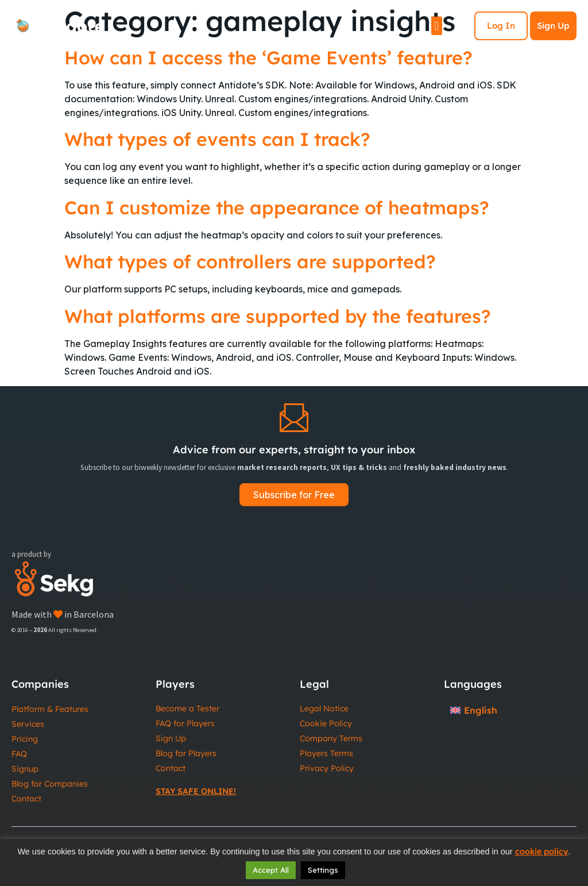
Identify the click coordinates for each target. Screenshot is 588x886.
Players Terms (326, 753)
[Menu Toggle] (437, 26)
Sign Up (553, 26)
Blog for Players (186, 753)
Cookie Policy (326, 723)
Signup (25, 769)
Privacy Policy (327, 768)
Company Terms (331, 738)
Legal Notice (324, 708)
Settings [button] (323, 870)
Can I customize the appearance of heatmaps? (277, 207)
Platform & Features (50, 709)
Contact (26, 799)
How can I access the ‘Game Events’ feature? (268, 57)
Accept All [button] (271, 870)
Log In (501, 26)
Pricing (25, 739)
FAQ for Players (185, 723)
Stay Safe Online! (196, 791)
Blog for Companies (50, 784)
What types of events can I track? (217, 139)
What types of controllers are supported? (250, 261)
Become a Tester (187, 708)
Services (28, 724)
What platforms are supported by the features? (278, 316)
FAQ (19, 754)
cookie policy (542, 852)
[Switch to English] (474, 710)
